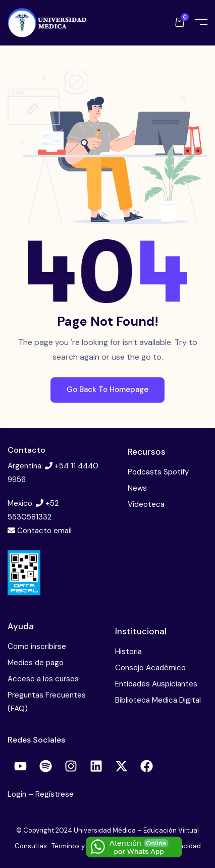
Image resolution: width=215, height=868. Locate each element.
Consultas (31, 846)
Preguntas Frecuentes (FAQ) (47, 702)
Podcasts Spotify (158, 472)
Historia (128, 652)
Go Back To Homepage (107, 389)
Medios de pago (36, 663)
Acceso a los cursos (43, 679)
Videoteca (146, 504)
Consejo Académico (150, 668)
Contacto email (44, 531)
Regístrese (55, 794)
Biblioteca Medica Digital (158, 700)
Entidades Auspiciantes (156, 684)
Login (18, 794)
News (137, 488)
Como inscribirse (37, 646)
